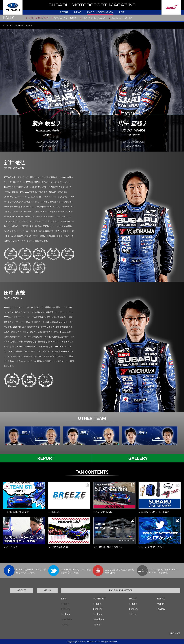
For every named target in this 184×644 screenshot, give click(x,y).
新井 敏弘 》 (47, 123)
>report (97, 604)
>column (66, 614)
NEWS (47, 590)
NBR (64, 599)
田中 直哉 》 (133, 123)
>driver (97, 625)
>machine (99, 619)
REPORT (46, 458)
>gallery (98, 609)
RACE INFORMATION (121, 590)
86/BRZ (161, 599)
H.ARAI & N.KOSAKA (122, 18)
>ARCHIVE (174, 634)
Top (5, 25)
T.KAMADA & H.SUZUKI (94, 18)
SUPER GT (100, 599)
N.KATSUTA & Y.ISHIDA (66, 18)
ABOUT (21, 590)
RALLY (12, 25)
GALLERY (138, 458)
